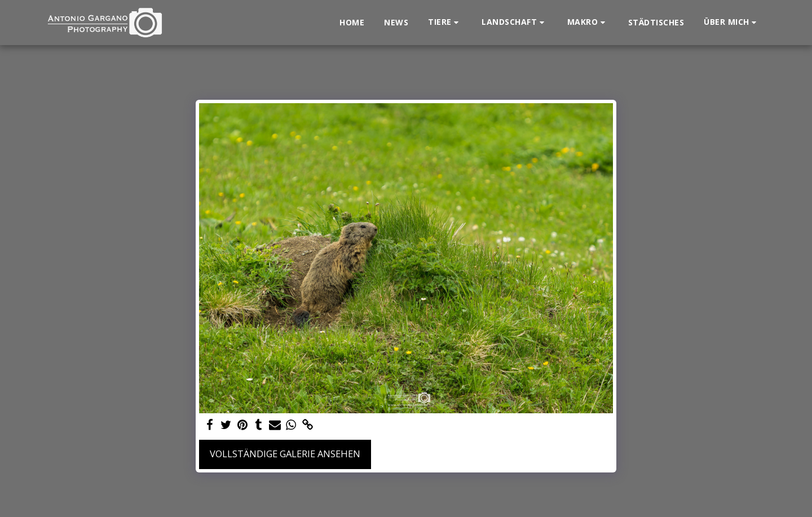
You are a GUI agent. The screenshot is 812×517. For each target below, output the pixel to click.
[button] (445, 22)
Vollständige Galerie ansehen (285, 454)
